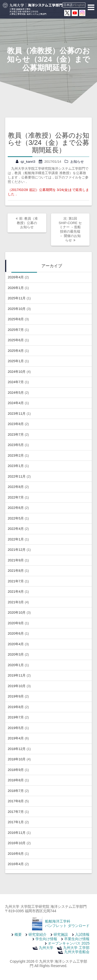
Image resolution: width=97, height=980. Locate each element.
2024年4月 (16, 403)
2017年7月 (16, 812)
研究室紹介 (38, 934)
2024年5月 (16, 393)
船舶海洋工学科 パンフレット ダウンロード (67, 923)
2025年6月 (16, 340)
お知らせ (77, 162)
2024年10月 (17, 372)
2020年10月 (17, 612)
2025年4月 (16, 351)
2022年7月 (16, 497)
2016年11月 (17, 833)
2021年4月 (16, 592)
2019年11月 (17, 675)
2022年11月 (17, 476)
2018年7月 (16, 791)
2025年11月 (17, 298)
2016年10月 (17, 843)
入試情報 (82, 934)
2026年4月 (16, 277)
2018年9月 (16, 770)
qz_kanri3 (28, 162)
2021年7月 (16, 581)
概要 (18, 934)
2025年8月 (16, 319)
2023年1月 (16, 466)
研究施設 (61, 934)
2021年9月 (16, 560)
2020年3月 (16, 654)
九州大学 (46, 948)
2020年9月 (16, 623)
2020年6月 (16, 633)
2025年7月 (16, 330)
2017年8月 (16, 801)
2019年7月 (16, 717)
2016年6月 (16, 854)
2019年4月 (16, 738)
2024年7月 (16, 382)
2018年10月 (17, 759)
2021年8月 (16, 571)
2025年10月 (17, 309)
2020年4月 (16, 644)
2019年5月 (16, 728)
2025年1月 (16, 361)
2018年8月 (16, 780)
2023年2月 (16, 455)
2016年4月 (16, 864)
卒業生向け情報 (77, 939)
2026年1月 (16, 288)
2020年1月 (16, 665)
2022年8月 (16, 487)
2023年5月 (16, 445)
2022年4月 (16, 529)
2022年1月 (16, 539)
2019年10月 (17, 686)
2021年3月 (16, 602)
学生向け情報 (46, 939)
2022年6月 (16, 508)
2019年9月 (16, 696)
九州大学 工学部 (76, 948)
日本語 (68, 5)
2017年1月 (16, 822)
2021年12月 (17, 550)
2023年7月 (16, 435)
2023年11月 (17, 414)
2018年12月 (17, 749)
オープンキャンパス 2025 (69, 943)
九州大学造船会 (77, 952)
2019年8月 (16, 707)
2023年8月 (16, 424)
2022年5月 (16, 518)
